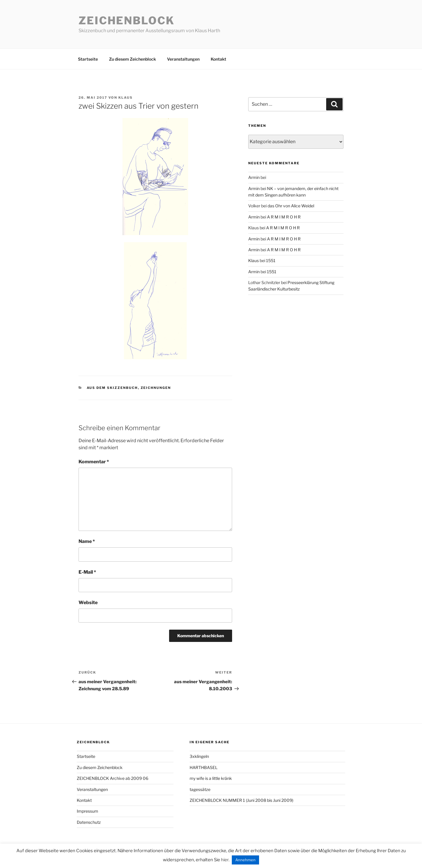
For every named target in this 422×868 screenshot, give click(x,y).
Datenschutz (89, 822)
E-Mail (87, 572)
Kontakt (218, 59)
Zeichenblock (127, 20)
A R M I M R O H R (284, 217)
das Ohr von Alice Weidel (291, 206)
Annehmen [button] (245, 860)
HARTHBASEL (204, 767)
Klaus (126, 98)
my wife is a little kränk (211, 778)
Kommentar (94, 462)
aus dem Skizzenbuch (112, 388)
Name (87, 541)
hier (225, 860)
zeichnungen (156, 388)
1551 (271, 260)
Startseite (88, 59)
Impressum (87, 811)
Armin (254, 177)
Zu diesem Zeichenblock (132, 59)
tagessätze (200, 789)
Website (88, 603)
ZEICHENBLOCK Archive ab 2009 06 (113, 778)
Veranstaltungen (183, 59)
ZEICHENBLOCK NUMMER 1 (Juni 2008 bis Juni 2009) (241, 800)
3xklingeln (199, 756)
